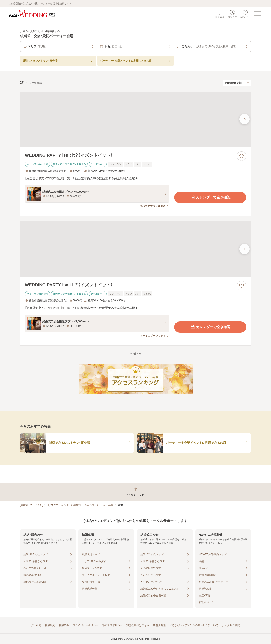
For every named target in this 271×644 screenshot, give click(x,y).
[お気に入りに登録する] (241, 156)
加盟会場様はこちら (138, 625)
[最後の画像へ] (244, 119)
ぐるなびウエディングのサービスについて (194, 625)
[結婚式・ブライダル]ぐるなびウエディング (44, 505)
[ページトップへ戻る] (135, 492)
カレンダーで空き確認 (210, 197)
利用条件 (64, 625)
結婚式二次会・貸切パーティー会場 (93, 505)
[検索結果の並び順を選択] (237, 83)
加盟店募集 (159, 625)
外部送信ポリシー (112, 625)
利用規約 (50, 625)
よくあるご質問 (231, 625)
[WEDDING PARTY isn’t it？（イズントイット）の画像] (136, 119)
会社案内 (36, 625)
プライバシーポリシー (85, 625)
